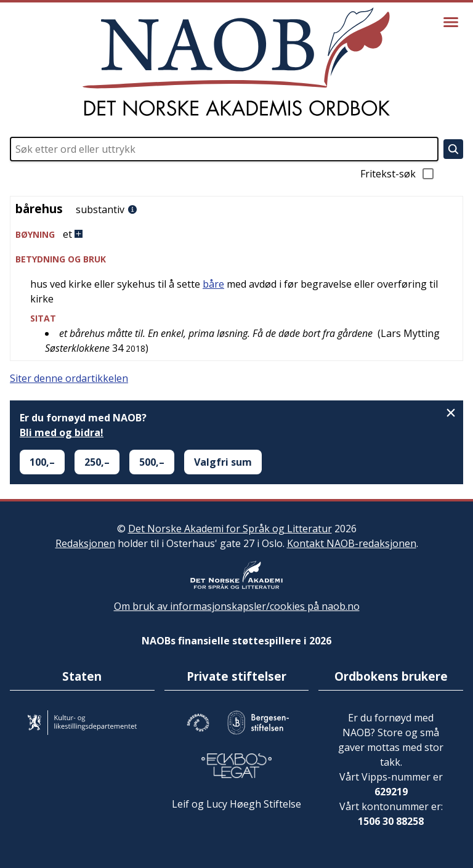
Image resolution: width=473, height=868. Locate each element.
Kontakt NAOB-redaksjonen (352, 543)
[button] (236, 234)
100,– (42, 462)
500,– (152, 462)
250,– (97, 462)
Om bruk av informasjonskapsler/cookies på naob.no (237, 606)
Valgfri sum (223, 462)
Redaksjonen (85, 543)
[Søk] (453, 149)
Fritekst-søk (398, 174)
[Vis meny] (451, 22)
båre (213, 284)
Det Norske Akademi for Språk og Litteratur (230, 529)
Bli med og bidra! (62, 432)
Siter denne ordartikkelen (69, 378)
